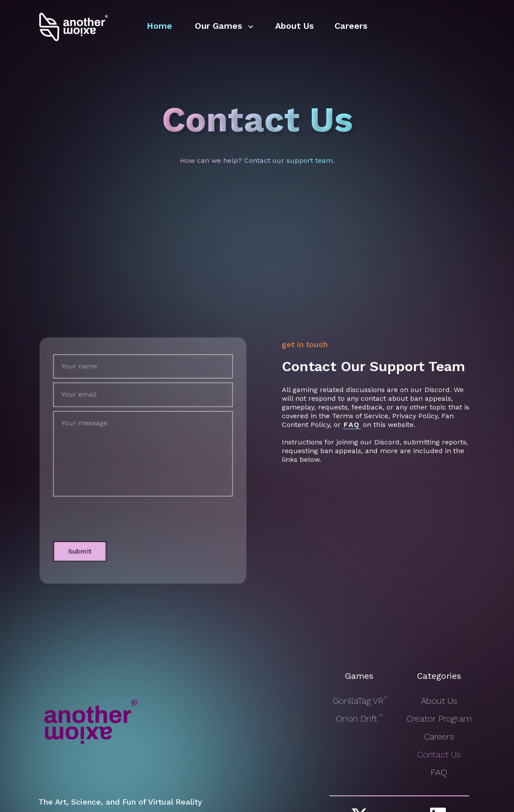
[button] (224, 27)
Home (159, 26)
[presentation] (115, 513)
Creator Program (439, 719)
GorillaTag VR (359, 701)
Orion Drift (359, 719)
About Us (294, 26)
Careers (351, 26)
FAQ (439, 772)
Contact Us (439, 754)
